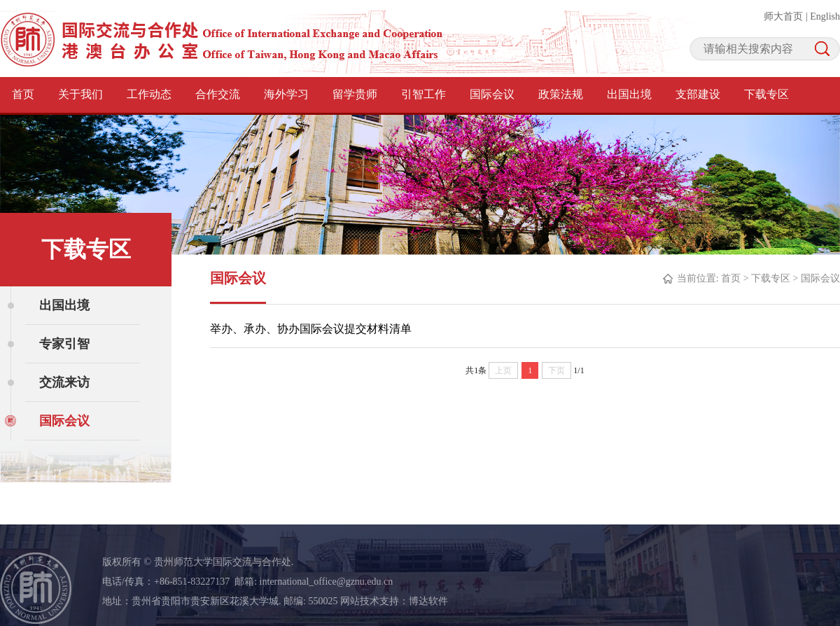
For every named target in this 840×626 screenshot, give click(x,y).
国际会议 (492, 94)
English (825, 16)
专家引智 (64, 344)
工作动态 (149, 94)
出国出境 (629, 94)
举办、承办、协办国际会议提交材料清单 (311, 329)
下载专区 (766, 94)
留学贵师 (355, 94)
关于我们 (80, 94)
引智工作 (423, 94)
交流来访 (64, 382)
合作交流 (218, 94)
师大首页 (783, 16)
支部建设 (698, 94)
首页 (23, 94)
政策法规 (561, 94)
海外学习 (286, 94)
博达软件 (428, 601)
